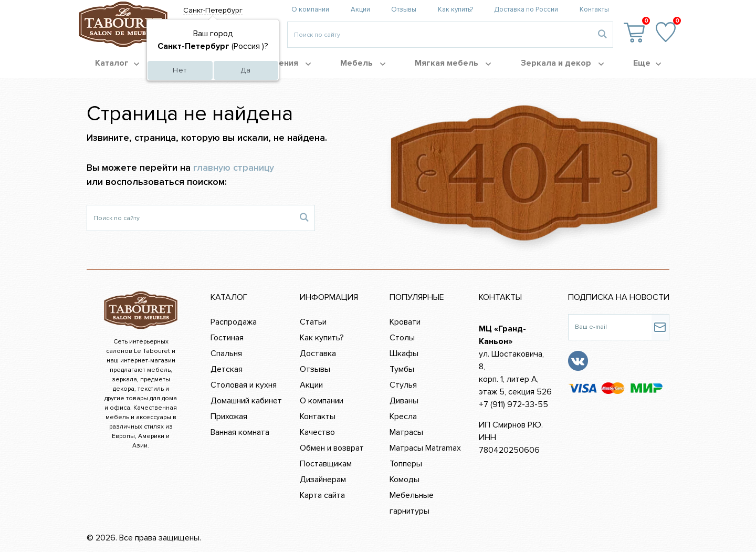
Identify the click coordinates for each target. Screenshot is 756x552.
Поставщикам (326, 464)
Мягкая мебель (453, 63)
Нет (180, 70)
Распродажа (234, 322)
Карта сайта (322, 495)
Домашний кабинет (246, 401)
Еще (647, 63)
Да (246, 70)
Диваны (404, 401)
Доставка (318, 353)
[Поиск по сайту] (190, 218)
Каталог (117, 63)
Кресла (403, 416)
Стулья (403, 385)
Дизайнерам (323, 480)
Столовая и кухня (244, 385)
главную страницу (234, 168)
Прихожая (229, 416)
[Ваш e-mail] (610, 327)
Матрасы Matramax (425, 448)
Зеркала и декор (562, 63)
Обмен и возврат (332, 448)
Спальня (226, 353)
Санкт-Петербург (213, 10)
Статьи (313, 322)
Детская (227, 369)
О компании (310, 9)
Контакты (594, 9)
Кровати (405, 322)
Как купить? (455, 9)
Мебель (363, 63)
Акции (360, 9)
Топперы (406, 464)
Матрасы (406, 432)
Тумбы (402, 369)
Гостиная (227, 338)
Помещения (280, 63)
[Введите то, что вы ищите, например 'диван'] (440, 35)
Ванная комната (240, 432)
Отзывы (404, 9)
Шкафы (404, 353)
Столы (402, 338)
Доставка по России (526, 9)
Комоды (405, 480)
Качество (317, 432)
